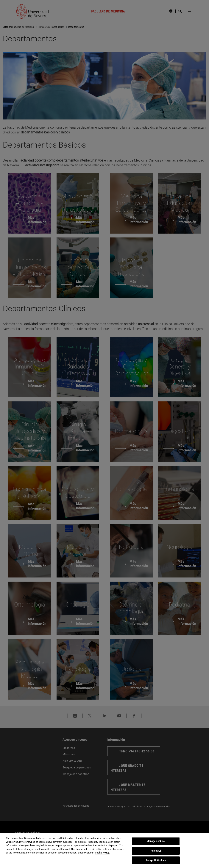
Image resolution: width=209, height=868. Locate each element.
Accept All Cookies (156, 860)
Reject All (156, 851)
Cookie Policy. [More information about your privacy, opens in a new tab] (102, 853)
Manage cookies (156, 841)
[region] (104, 850)
